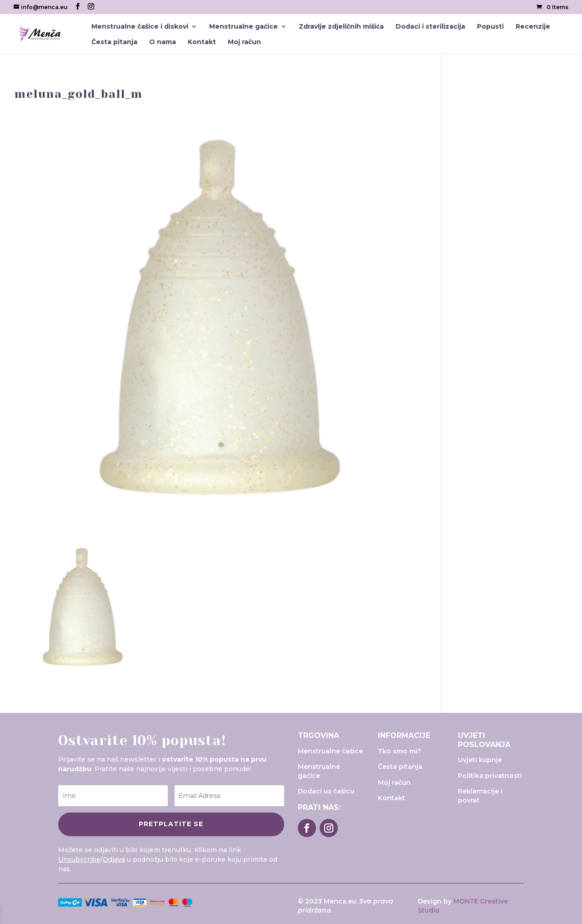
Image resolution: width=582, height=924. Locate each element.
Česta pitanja (114, 42)
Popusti (490, 27)
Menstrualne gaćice (243, 27)
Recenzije (533, 27)
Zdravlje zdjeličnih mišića (341, 27)
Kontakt (202, 42)
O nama (163, 42)
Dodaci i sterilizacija (430, 27)
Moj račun (244, 42)
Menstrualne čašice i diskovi (140, 27)
